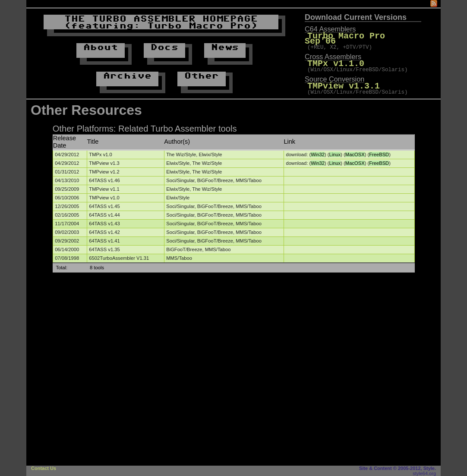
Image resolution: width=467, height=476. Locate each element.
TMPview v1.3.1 (344, 82)
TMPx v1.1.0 (336, 59)
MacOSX (355, 154)
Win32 (318, 154)
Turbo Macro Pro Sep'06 (364, 36)
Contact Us (44, 468)
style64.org (424, 473)
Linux (335, 154)
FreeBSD (379, 154)
